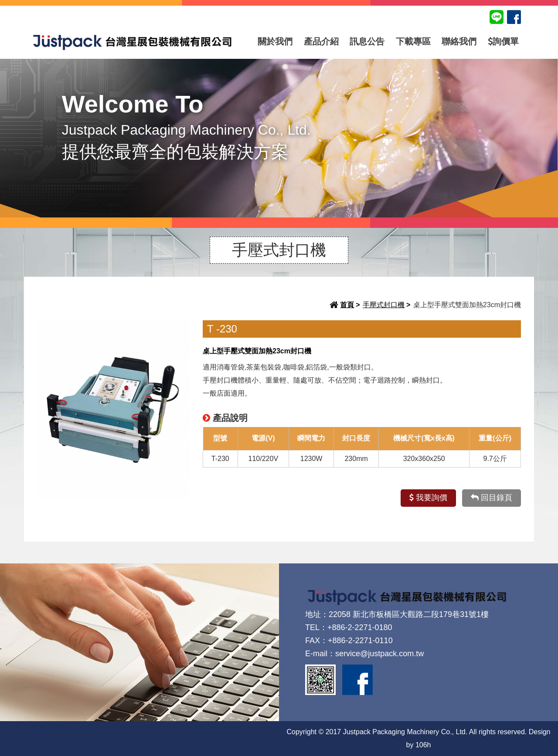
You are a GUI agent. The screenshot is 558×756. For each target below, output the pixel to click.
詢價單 (503, 41)
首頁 (347, 305)
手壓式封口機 (384, 305)
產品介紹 (321, 41)
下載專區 (413, 41)
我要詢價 (428, 498)
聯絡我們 (459, 41)
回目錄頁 (492, 498)
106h (423, 745)
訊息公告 (367, 41)
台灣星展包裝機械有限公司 (133, 41)
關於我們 (275, 41)
